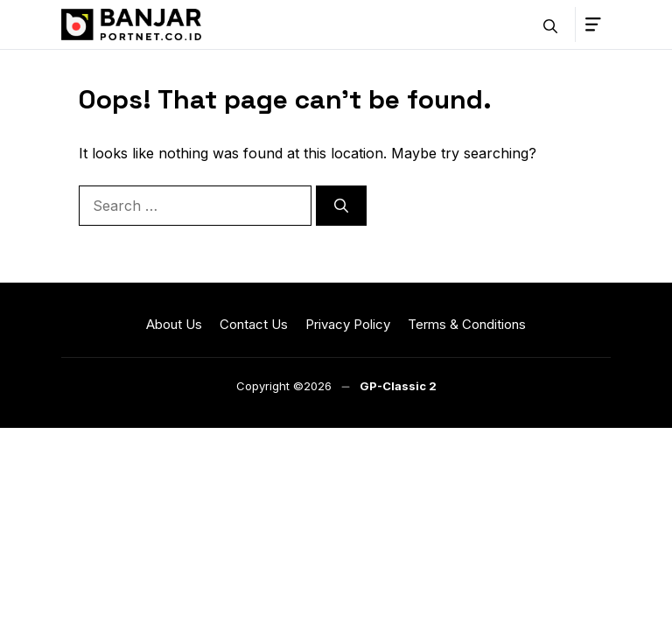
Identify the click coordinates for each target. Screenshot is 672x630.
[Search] (341, 206)
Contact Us (254, 324)
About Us (174, 324)
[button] (550, 24)
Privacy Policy (348, 324)
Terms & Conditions (467, 324)
